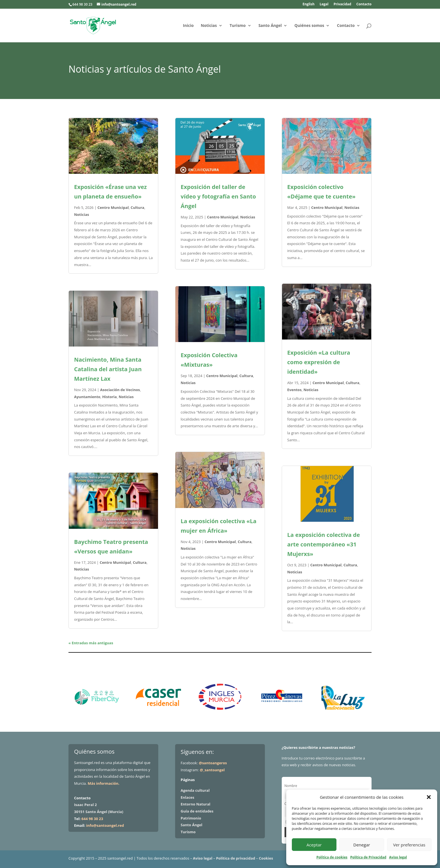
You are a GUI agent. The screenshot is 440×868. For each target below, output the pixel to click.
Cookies (266, 858)
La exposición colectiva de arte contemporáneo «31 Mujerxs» (324, 544)
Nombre (291, 786)
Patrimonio (191, 818)
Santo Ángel (270, 26)
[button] (429, 797)
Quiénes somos (309, 26)
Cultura (137, 207)
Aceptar (314, 845)
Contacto (364, 4)
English (309, 4)
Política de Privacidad (368, 857)
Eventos (295, 390)
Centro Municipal (113, 207)
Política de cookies (332, 857)
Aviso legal (398, 857)
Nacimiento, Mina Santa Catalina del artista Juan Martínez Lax (108, 369)
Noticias (209, 26)
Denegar (362, 845)
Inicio (188, 26)
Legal (324, 4)
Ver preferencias (409, 845)
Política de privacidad (236, 858)
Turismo (238, 26)
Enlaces (187, 797)
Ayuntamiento (87, 397)
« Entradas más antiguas (91, 643)
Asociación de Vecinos (120, 390)
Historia (109, 397)
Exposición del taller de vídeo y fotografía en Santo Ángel (218, 196)
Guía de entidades (197, 811)
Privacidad (342, 4)
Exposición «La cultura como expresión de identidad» (319, 362)
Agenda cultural (195, 790)
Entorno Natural (196, 804)
